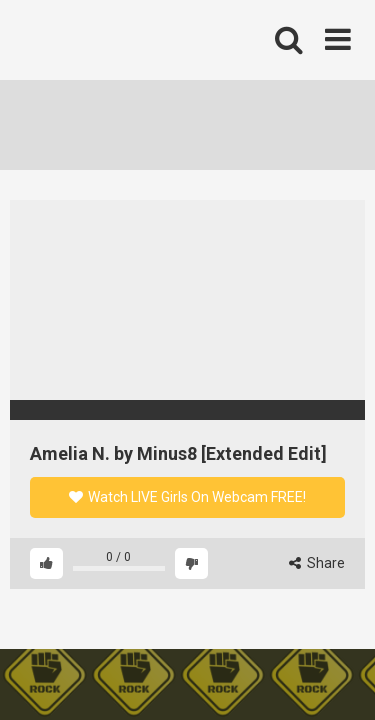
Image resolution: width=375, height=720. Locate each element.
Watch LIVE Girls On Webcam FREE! (187, 497)
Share (317, 563)
